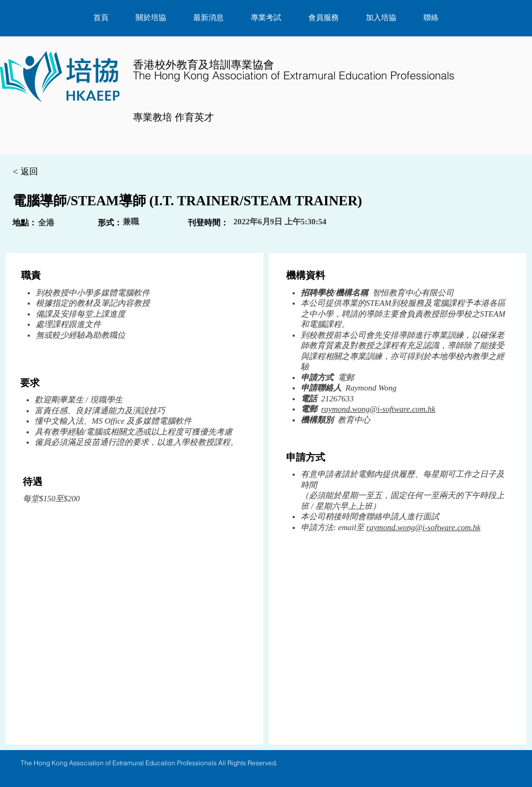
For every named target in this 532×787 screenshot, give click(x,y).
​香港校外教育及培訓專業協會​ (294, 70)
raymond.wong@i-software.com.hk (378, 409)
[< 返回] (51, 172)
